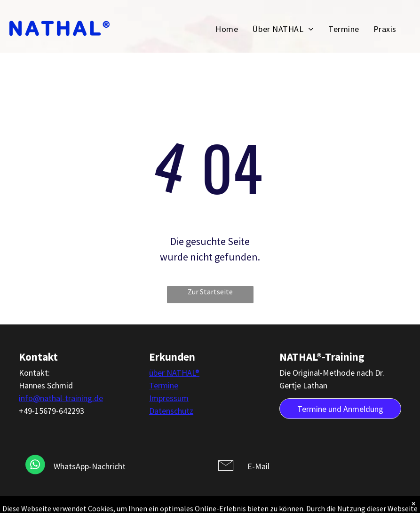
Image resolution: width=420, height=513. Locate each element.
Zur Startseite (210, 292)
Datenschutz (171, 411)
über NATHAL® (174, 373)
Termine (164, 385)
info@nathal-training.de (61, 398)
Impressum (169, 398)
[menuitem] (227, 29)
